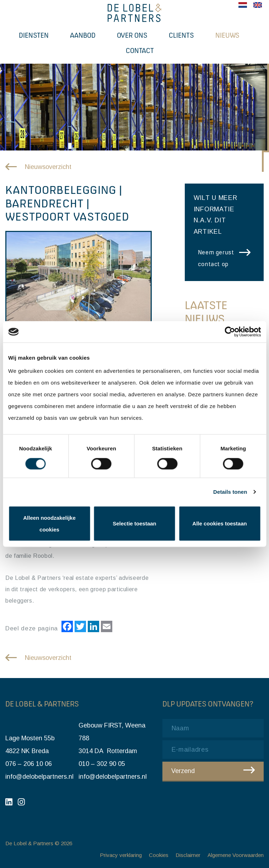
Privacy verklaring (121, 855)
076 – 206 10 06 (29, 764)
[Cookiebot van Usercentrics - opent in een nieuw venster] (230, 332)
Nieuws (227, 35)
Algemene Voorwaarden (236, 855)
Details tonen (230, 492)
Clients (181, 35)
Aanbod (83, 35)
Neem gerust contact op (216, 258)
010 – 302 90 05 (102, 764)
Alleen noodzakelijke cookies (49, 523)
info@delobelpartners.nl (39, 777)
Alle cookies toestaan (219, 523)
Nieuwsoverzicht (48, 167)
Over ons (132, 35)
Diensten (34, 35)
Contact (140, 51)
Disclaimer (188, 855)
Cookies (159, 855)
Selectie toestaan (134, 523)
